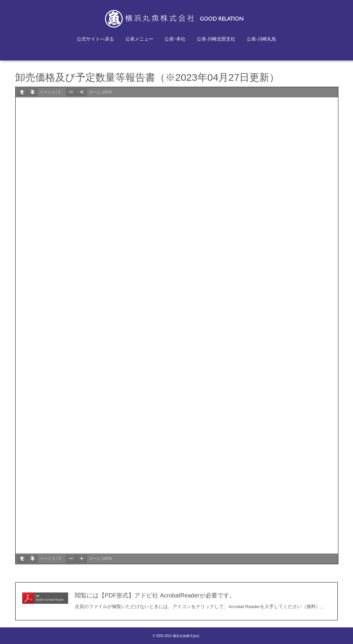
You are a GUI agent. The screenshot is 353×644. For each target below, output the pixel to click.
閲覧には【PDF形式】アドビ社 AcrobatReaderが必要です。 (155, 595)
